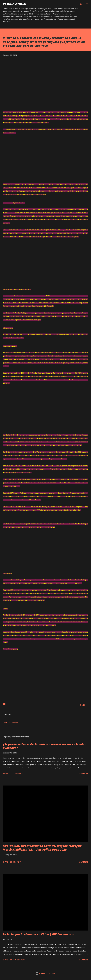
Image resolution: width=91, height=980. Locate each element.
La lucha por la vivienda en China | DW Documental (39, 934)
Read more (83, 773)
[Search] (81, 4)
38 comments (16, 862)
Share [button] (83, 705)
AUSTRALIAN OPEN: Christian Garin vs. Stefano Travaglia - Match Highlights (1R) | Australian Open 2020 (43, 848)
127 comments (17, 773)
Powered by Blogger (45, 973)
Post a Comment (10, 723)
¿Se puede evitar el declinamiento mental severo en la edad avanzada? (45, 746)
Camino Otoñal (15, 4)
